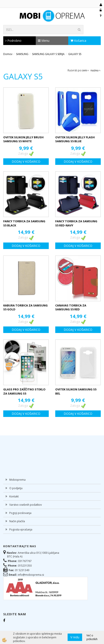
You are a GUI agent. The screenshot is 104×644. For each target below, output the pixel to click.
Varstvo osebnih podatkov (26, 505)
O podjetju (16, 488)
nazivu (96, 70)
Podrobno (13, 41)
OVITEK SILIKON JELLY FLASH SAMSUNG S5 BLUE (75, 139)
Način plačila (17, 521)
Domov (8, 54)
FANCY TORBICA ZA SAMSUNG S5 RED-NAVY (76, 223)
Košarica (78, 41)
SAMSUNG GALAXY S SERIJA (48, 54)
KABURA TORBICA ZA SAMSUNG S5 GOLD (25, 307)
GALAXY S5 (75, 54)
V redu (75, 637)
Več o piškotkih (92, 637)
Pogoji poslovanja (20, 513)
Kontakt (14, 496)
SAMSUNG (22, 54)
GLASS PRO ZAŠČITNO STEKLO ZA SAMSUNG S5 (24, 391)
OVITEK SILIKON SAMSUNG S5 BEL (76, 391)
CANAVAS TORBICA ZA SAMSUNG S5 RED (71, 307)
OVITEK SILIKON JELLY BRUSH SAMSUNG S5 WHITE (23, 139)
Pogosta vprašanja (21, 529)
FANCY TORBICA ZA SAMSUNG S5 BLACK (24, 223)
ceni (86, 70)
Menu (44, 41)
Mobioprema (17, 480)
